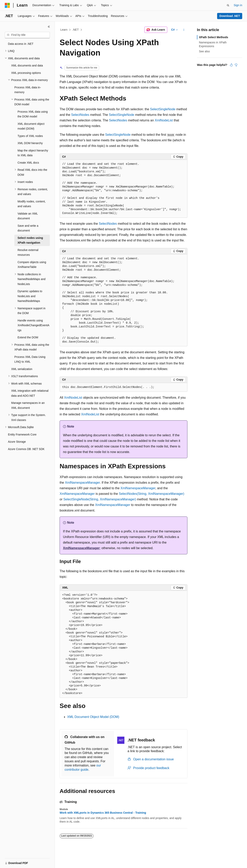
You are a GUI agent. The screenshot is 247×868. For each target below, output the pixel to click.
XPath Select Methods (214, 37)
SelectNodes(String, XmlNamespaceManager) (152, 494)
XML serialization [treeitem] (22, 369)
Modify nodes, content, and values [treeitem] (32, 204)
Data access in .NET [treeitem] (21, 44)
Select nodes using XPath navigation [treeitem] (30, 240)
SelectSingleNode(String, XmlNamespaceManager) (100, 499)
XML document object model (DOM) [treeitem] (31, 126)
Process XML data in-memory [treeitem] (28, 90)
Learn (64, 30)
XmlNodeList (164, 120)
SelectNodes (80, 115)
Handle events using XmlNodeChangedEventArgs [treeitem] (33, 325)
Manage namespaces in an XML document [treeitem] (28, 405)
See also (204, 51)
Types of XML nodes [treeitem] (30, 136)
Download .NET (230, 16)
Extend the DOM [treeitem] (28, 337)
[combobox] (27, 35)
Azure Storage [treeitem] (17, 442)
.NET (76, 30)
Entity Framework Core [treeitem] (22, 434)
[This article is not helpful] (236, 65)
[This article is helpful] (231, 65)
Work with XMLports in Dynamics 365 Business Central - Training (103, 813)
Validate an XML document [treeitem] (28, 216)
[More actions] (184, 30)
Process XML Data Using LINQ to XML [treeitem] (30, 359)
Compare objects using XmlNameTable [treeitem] (32, 265)
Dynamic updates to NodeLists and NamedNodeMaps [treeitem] (30, 296)
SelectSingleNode (163, 109)
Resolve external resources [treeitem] (28, 252)
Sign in (238, 5)
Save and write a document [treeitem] (28, 228)
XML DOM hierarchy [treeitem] (30, 143)
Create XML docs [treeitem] (28, 163)
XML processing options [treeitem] (26, 73)
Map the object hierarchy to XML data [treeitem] (33, 153)
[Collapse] (49, 27)
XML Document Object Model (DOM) (93, 717)
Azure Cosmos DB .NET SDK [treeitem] (26, 449)
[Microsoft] (7, 5)
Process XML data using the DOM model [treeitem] (33, 114)
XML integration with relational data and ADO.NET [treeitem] (30, 393)
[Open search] (228, 5)
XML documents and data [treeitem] (27, 65)
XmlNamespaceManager (82, 483)
